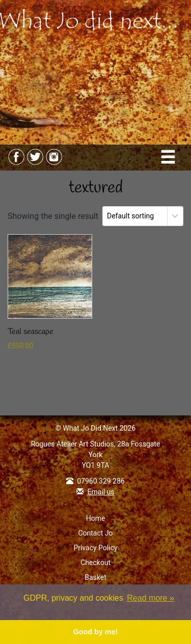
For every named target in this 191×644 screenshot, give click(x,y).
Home (96, 518)
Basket (95, 577)
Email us (101, 492)
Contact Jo (95, 533)
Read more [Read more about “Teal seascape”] (31, 361)
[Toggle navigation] (169, 158)
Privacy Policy (95, 548)
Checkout (95, 563)
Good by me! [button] (96, 632)
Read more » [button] (151, 598)
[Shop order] (143, 216)
